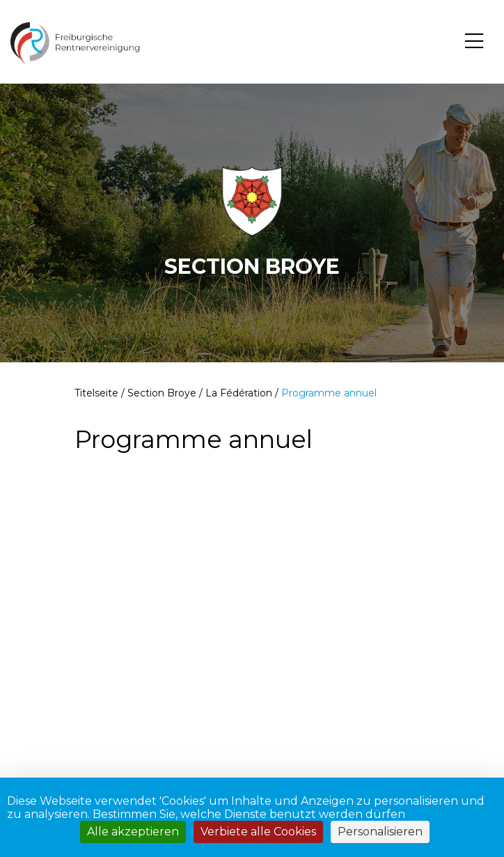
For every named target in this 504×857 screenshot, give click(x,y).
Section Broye (162, 393)
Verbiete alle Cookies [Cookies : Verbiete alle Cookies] (258, 832)
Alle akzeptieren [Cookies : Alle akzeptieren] (133, 832)
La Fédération (239, 393)
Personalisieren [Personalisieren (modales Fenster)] (380, 832)
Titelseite (96, 393)
